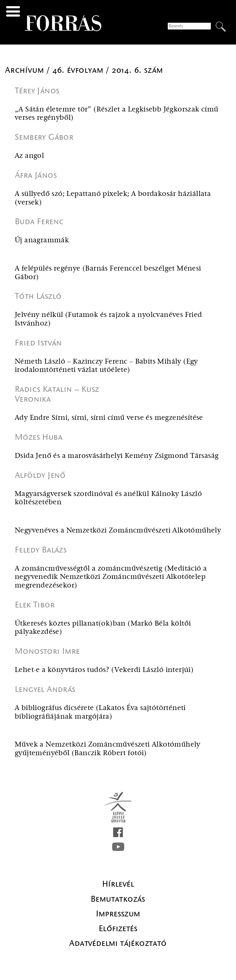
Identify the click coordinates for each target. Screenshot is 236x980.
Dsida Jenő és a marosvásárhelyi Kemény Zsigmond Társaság (117, 456)
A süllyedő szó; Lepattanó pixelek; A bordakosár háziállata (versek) (113, 198)
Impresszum (118, 914)
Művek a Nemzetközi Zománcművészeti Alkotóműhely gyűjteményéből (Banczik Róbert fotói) (108, 749)
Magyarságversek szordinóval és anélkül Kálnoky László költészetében (108, 498)
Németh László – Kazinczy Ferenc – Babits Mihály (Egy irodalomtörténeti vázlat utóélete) (106, 366)
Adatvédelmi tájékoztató (118, 943)
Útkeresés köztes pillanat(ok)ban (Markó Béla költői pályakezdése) (103, 628)
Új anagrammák (42, 240)
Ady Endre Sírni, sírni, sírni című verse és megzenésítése (109, 418)
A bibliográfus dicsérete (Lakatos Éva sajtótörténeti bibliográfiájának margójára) (100, 712)
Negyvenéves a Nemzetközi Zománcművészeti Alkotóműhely (118, 531)
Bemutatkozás (118, 899)
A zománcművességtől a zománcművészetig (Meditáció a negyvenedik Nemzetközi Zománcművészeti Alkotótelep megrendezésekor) (111, 577)
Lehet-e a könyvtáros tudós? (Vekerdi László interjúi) (104, 670)
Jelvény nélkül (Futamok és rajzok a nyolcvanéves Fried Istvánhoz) (108, 319)
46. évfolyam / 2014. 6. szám (108, 70)
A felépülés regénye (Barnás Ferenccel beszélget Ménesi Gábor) (108, 273)
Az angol (29, 156)
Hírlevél (118, 884)
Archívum (26, 70)
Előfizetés (118, 928)
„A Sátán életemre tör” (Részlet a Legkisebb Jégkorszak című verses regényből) (117, 114)
